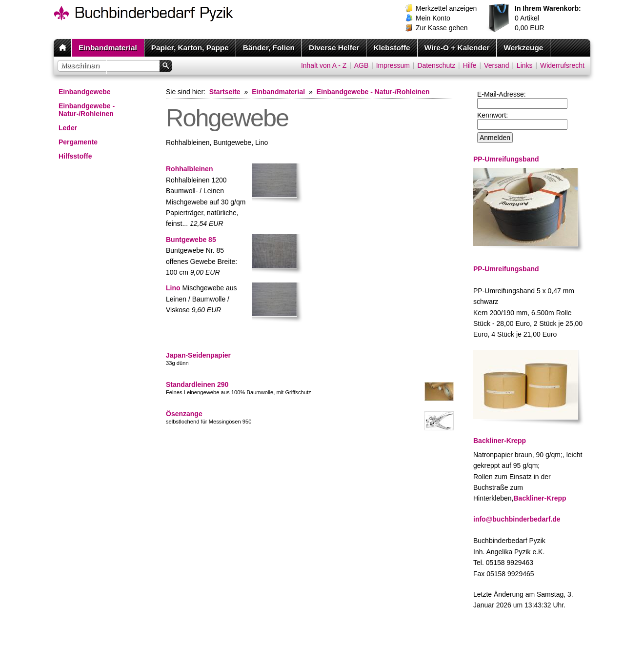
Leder (68, 128)
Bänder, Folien (269, 48)
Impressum (393, 65)
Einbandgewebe (85, 92)
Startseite (225, 92)
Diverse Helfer (334, 48)
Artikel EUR (548, 18)
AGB (362, 65)
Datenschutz (436, 65)
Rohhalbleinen (189, 169)
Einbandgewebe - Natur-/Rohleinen (87, 110)
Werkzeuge (523, 48)
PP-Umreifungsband (506, 269)
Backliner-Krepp (540, 498)
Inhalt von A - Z (324, 65)
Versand (496, 65)
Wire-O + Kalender (457, 48)
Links (525, 65)
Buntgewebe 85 (191, 240)
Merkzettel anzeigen (446, 8)
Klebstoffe (392, 48)
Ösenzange (184, 414)
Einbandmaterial (108, 48)
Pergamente (78, 142)
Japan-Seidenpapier (198, 355)
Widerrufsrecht (562, 65)
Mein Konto (433, 18)
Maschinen (80, 65)
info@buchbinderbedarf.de (517, 519)
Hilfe (470, 65)
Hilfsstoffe (75, 156)
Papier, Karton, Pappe (190, 48)
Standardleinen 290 (197, 384)
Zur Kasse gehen (442, 28)
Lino (173, 288)
